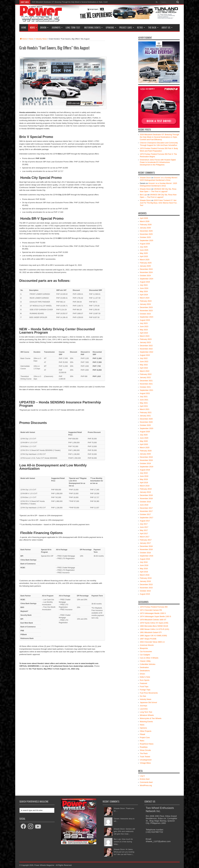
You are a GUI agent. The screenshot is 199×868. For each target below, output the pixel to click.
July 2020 (144, 435)
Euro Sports (145, 680)
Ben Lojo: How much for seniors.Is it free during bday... (123, 842)
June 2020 (144, 438)
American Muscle (147, 645)
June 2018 (144, 505)
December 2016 (146, 546)
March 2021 (145, 409)
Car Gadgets (145, 655)
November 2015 (146, 588)
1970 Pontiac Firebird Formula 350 (154, 607)
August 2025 (145, 244)
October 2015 (145, 591)
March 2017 (145, 537)
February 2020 (146, 451)
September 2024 (146, 279)
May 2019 (144, 479)
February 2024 (146, 301)
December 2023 (146, 307)
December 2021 (146, 381)
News (33, 28)
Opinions (111, 28)
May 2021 (144, 403)
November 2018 (146, 498)
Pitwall (142, 734)
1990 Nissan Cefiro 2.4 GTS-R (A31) (155, 629)
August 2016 (145, 559)
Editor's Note (145, 677)
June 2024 (144, 288)
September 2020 (146, 428)
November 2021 (146, 384)
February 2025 (146, 263)
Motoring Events (93, 28)
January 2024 (145, 304)
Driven (44, 28)
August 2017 (145, 521)
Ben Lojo (143, 195)
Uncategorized (146, 760)
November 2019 (146, 460)
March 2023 (145, 336)
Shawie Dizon (145, 178)
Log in (142, 776)
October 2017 (145, 514)
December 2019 (146, 457)
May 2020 (144, 441)
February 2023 (146, 339)
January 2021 (145, 416)
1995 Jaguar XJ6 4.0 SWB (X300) (153, 636)
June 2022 (144, 362)
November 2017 (146, 511)
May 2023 (144, 330)
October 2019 (145, 463)
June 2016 (144, 565)
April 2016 (144, 572)
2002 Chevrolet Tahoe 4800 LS (152, 642)
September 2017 (146, 518)
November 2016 (146, 549)
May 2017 (144, 530)
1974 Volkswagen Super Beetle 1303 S (155, 616)
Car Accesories (146, 651)
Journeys (57, 28)
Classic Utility (145, 661)
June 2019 (144, 476)
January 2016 (145, 581)
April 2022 (144, 368)
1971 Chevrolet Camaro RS (151, 610)
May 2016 (144, 569)
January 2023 (145, 342)
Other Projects (146, 731)
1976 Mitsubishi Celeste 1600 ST (153, 620)
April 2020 (144, 444)
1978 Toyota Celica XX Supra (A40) (154, 623)
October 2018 (145, 502)
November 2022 (146, 349)
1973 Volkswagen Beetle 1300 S (153, 613)
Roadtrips (144, 747)
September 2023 (146, 317)
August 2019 (145, 470)
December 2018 (146, 495)
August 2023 (145, 320)
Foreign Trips (145, 690)
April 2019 (144, 483)
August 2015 (145, 594)
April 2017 (144, 533)
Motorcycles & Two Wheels (151, 718)
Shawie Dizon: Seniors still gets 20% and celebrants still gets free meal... (124, 831)
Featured (143, 683)
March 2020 (145, 448)
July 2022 (144, 358)
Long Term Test (73, 28)
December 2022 (146, 346)
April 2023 (144, 333)
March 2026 (145, 221)
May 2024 (144, 291)
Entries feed (145, 779)
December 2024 (146, 269)
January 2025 (145, 266)
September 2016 (146, 556)
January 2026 (145, 228)
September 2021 (146, 390)
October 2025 (145, 237)
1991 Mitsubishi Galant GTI (151, 632)
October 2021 (145, 387)
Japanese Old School (148, 702)
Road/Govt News (147, 744)
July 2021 (144, 397)
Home (24, 28)
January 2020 (145, 454)
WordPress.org (146, 785)
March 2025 (145, 260)
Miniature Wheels (147, 715)
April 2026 (144, 218)
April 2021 (144, 406)
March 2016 (145, 575)
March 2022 (145, 371)
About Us (167, 28)
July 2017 (144, 524)
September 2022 (146, 352)
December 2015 (146, 584)
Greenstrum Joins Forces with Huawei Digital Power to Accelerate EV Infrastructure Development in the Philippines (158, 162)
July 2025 (144, 247)
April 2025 (144, 256)
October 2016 (145, 553)
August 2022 (145, 355)
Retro (141, 28)
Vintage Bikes (145, 763)
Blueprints (144, 648)
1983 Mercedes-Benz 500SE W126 (154, 626)
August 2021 (145, 393)
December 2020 (146, 419)
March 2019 (145, 486)
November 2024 (146, 272)
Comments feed (146, 782)
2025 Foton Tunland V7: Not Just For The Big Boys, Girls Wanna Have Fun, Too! (159, 203)
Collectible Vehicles (148, 664)
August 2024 (145, 282)
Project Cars (127, 28)
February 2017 (146, 540)
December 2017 (146, 508)
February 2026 (146, 225)
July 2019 (144, 473)
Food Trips (144, 687)
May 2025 (144, 253)
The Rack (153, 28)
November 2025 (146, 234)
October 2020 (145, 425)
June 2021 (144, 400)
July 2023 (144, 323)
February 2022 (146, 374)
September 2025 (146, 240)
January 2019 (145, 492)
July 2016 (144, 562)
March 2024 (145, 298)
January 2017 (145, 543)
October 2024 (145, 276)
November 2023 (146, 311)
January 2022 (145, 377)
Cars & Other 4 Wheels (149, 658)
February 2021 (146, 412)
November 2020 (146, 422)
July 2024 (144, 285)
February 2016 (146, 578)
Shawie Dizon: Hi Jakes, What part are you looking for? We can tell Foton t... (124, 852)
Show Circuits (145, 750)
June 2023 (144, 326)
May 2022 (144, 365)
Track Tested (145, 757)
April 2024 (144, 295)
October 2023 (145, 314)
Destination (144, 667)
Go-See (143, 696)
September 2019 (146, 467)
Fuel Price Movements (149, 693)
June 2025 (144, 250)
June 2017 (144, 527)
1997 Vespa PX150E (148, 639)
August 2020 (145, 432)
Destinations (145, 671)
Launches (144, 709)
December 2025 (146, 231)
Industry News (41, 39)
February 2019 (146, 489)
